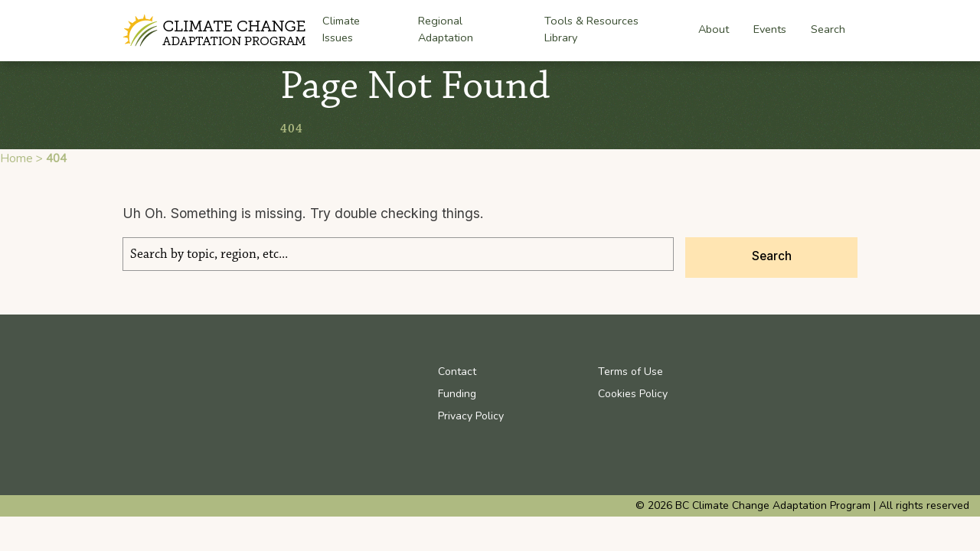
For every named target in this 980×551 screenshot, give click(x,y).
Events (770, 29)
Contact (457, 372)
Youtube (776, 371)
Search (828, 29)
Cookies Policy (633, 394)
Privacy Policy (471, 416)
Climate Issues (341, 31)
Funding (457, 394)
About (714, 30)
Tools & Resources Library (591, 29)
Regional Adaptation (446, 31)
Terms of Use (630, 372)
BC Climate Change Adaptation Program (216, 31)
